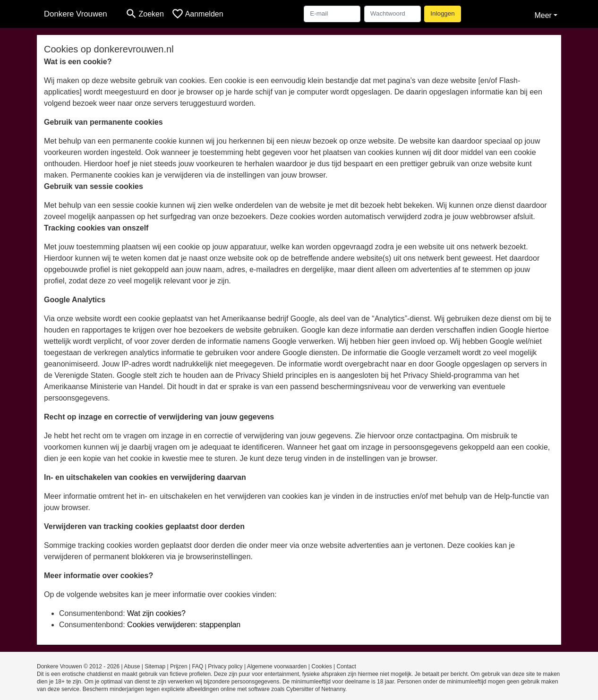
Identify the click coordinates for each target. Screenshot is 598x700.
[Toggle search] (145, 14)
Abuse (132, 666)
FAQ (197, 666)
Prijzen (179, 666)
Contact (346, 666)
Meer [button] (543, 15)
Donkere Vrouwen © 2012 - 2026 (78, 666)
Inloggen (442, 13)
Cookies (321, 666)
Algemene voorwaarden (277, 666)
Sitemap (155, 666)
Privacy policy (225, 666)
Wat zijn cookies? (156, 613)
